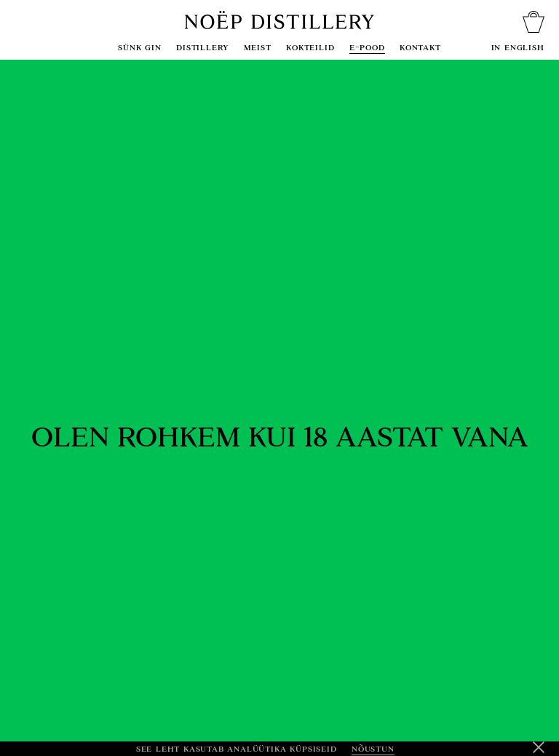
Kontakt (420, 47)
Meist (258, 47)
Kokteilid (310, 47)
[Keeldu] (539, 749)
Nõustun (373, 748)
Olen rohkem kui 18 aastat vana (280, 437)
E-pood (367, 47)
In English (518, 47)
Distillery (202, 47)
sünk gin (139, 47)
